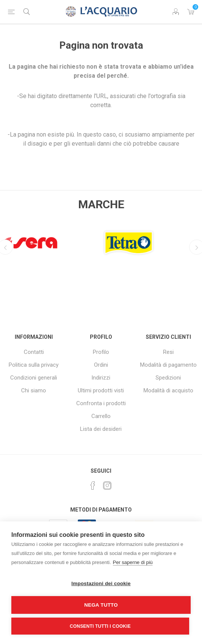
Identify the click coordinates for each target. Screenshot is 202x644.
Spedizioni (168, 378)
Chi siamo (34, 390)
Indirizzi (101, 378)
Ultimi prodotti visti (101, 390)
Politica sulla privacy (34, 365)
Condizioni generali (34, 378)
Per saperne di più (133, 562)
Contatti (34, 352)
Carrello (101, 416)
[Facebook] (93, 486)
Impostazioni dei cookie (101, 583)
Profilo (101, 352)
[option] (52, 241)
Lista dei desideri (101, 429)
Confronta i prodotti (101, 403)
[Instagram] (107, 486)
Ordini (101, 365)
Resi (168, 352)
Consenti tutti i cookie (100, 626)
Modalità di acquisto (168, 390)
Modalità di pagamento (168, 365)
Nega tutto (101, 605)
